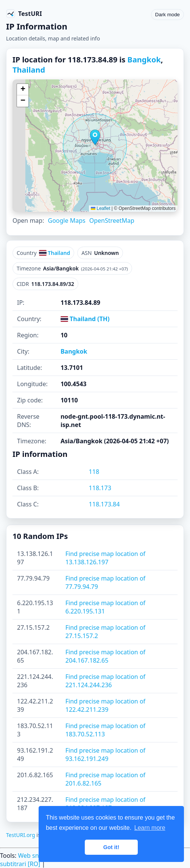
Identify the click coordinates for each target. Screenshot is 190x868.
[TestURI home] (24, 14)
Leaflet (100, 208)
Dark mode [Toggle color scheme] (167, 15)
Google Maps (66, 220)
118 (94, 472)
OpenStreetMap (112, 220)
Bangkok (144, 60)
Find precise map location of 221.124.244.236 (105, 681)
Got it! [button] (111, 847)
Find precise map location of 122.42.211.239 (105, 705)
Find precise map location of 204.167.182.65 (105, 656)
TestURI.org (21, 835)
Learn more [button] (150, 828)
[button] (95, 137)
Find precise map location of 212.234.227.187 (105, 804)
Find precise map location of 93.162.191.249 (105, 755)
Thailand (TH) (85, 319)
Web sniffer (34, 856)
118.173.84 (104, 504)
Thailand (29, 70)
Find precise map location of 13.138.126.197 (105, 558)
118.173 (100, 488)
